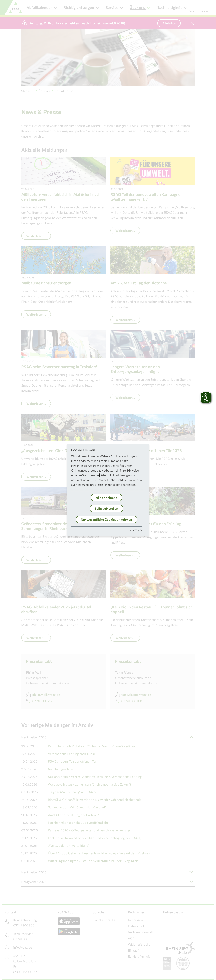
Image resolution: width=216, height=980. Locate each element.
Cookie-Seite (90, 480)
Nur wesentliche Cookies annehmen (106, 519)
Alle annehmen (107, 498)
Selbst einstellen (106, 508)
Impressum (136, 530)
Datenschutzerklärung (114, 475)
